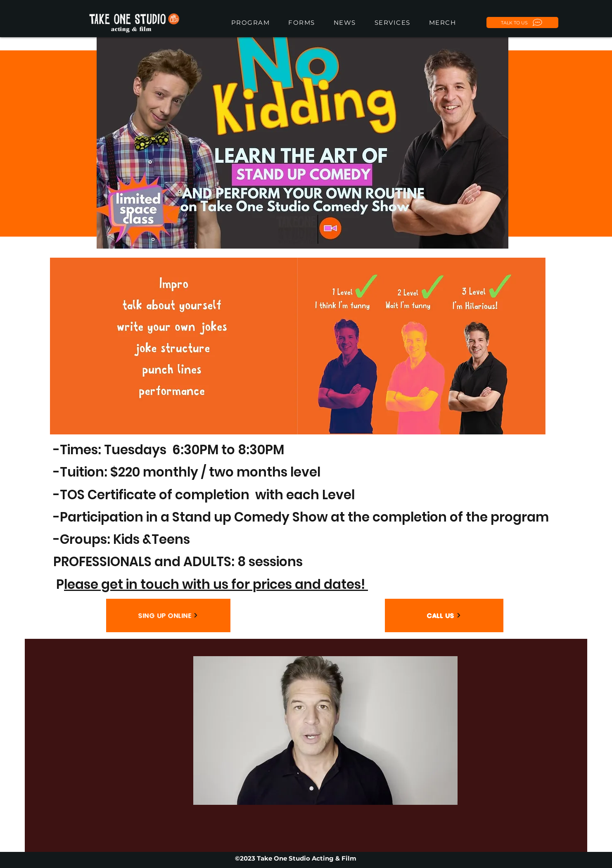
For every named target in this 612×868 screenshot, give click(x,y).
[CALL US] (444, 615)
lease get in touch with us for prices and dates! (216, 584)
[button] (302, 23)
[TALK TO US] (522, 23)
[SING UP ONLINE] (168, 615)
